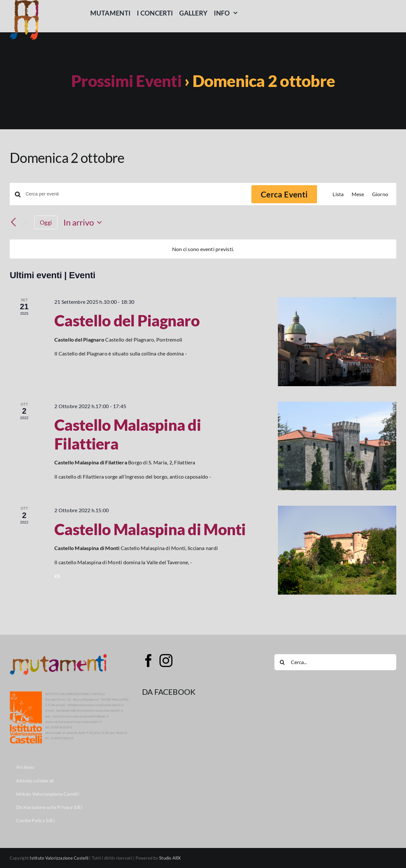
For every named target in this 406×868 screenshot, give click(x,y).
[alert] (203, 249)
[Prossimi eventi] (25, 222)
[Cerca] (282, 662)
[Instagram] (166, 661)
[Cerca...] (335, 662)
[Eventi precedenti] (14, 222)
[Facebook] (148, 661)
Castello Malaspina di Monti (150, 529)
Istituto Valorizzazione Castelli (59, 858)
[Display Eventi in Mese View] (358, 194)
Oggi (46, 222)
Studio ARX (170, 858)
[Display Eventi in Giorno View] (380, 194)
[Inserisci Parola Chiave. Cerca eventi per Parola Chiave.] (135, 194)
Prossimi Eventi (126, 81)
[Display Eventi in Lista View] (338, 194)
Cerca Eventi (284, 194)
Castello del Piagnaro (127, 320)
